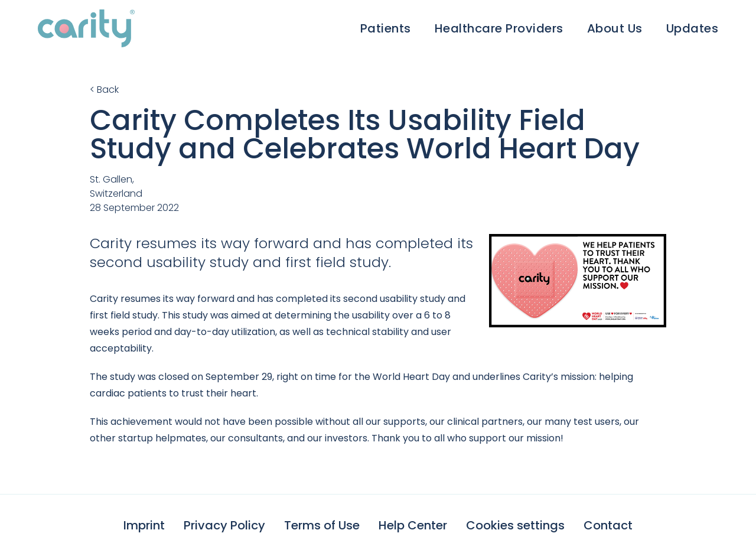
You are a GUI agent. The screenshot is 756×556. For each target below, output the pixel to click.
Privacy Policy (224, 525)
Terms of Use (322, 525)
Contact (608, 525)
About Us (615, 28)
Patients (386, 28)
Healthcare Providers (499, 28)
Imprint (144, 525)
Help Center (413, 525)
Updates (693, 28)
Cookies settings (515, 525)
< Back (104, 90)
